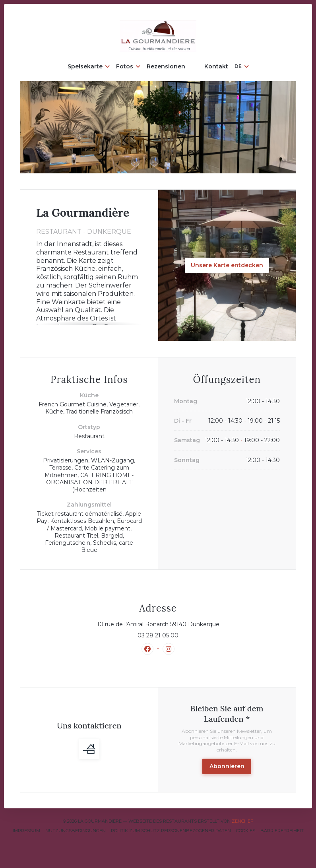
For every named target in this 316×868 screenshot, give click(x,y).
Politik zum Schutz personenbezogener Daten (171, 831)
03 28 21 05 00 (158, 635)
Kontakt (216, 66)
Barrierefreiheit (282, 831)
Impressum (26, 831)
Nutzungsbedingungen (76, 831)
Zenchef (242, 821)
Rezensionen (166, 66)
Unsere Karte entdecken (227, 265)
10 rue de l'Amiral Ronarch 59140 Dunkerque (189, 624)
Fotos (128, 66)
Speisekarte (89, 66)
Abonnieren (227, 766)
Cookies (246, 831)
